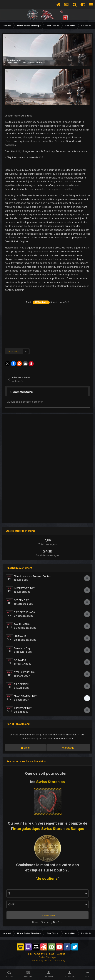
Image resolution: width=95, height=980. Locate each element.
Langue (62, 954)
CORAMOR (20, 660)
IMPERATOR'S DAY (24, 588)
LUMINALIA (20, 636)
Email (25, 748)
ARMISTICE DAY (23, 708)
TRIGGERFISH (21, 684)
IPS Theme (34, 954)
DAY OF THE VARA (24, 612)
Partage (68, 748)
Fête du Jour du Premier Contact (33, 576)
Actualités (15, 60)
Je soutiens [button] (47, 915)
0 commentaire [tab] (22, 392)
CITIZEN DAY (21, 600)
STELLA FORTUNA (24, 672)
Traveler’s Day (22, 648)
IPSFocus (49, 954)
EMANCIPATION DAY (25, 696)
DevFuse (58, 922)
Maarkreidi (15, 63)
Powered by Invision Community (48, 961)
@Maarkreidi (41, 302)
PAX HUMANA (22, 624)
